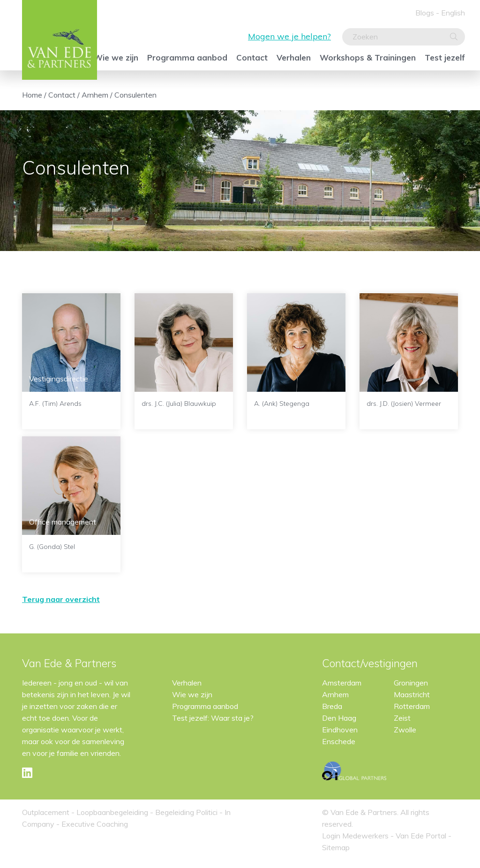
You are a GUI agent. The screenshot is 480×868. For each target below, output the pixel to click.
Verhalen (294, 57)
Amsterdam (342, 683)
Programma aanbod (187, 57)
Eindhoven (340, 730)
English (453, 13)
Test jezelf (445, 57)
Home (32, 95)
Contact (252, 57)
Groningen (411, 683)
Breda (332, 706)
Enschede (339, 741)
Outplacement (46, 812)
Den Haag (339, 718)
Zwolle (405, 730)
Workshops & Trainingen (368, 57)
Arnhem (95, 95)
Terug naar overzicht (61, 599)
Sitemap (336, 847)
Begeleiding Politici (186, 812)
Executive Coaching (95, 824)
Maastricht (412, 694)
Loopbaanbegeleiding (112, 812)
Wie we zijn (116, 57)
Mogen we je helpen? (289, 36)
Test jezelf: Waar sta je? (213, 718)
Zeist (402, 718)
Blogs (425, 13)
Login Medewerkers (356, 836)
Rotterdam (412, 706)
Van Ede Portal (422, 836)
